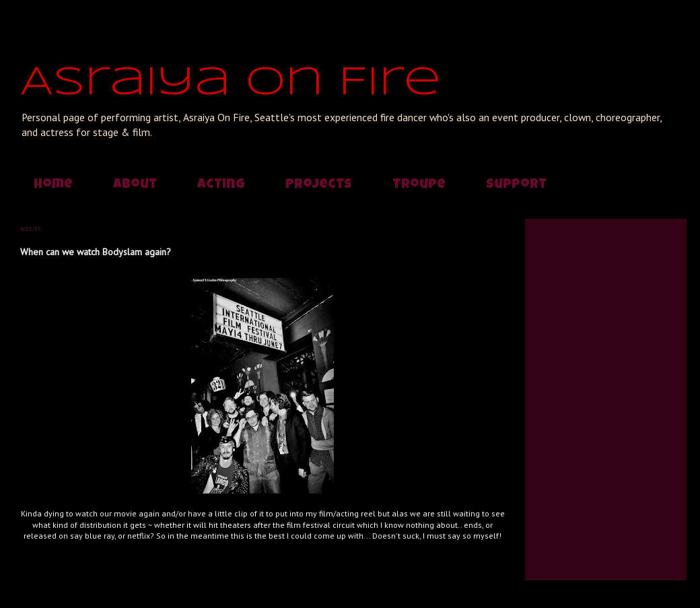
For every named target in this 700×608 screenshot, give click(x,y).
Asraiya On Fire (231, 83)
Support (516, 185)
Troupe (419, 185)
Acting (221, 185)
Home (53, 185)
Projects (319, 185)
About (135, 185)
